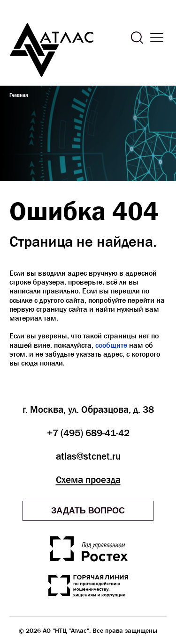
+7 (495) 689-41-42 (88, 433)
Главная (19, 95)
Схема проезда (88, 480)
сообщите (111, 345)
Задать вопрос (88, 511)
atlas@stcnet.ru (88, 456)
